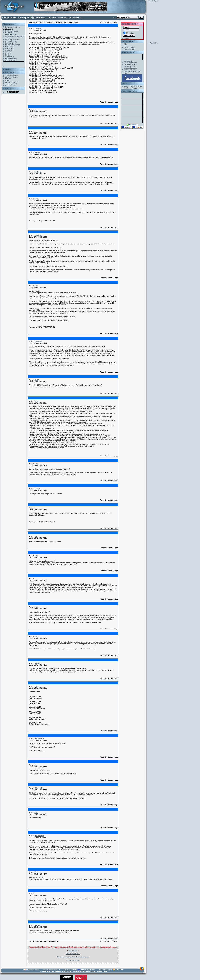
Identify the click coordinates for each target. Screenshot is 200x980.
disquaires (15, 82)
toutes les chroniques (13, 27)
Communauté (128, 52)
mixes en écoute (130, 48)
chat (126, 73)
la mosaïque (10, 57)
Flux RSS (120, 970)
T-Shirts (53, 18)
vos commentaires (130, 63)
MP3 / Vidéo (127, 41)
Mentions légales (88, 970)
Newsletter (63, 18)
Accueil (6, 18)
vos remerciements (131, 65)
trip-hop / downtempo (13, 45)
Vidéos (126, 46)
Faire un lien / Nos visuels (133, 86)
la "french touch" (11, 43)
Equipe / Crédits (70, 970)
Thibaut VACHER (80, 971)
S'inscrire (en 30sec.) (73, 954)
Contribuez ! (40, 18)
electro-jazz (9, 48)
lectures (12, 86)
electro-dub (9, 47)
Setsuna (37, 872)
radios (7, 82)
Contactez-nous (33, 970)
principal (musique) (131, 68)
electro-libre (9, 50)
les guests (9, 53)
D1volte (37, 401)
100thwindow (39, 739)
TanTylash (38, 172)
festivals (8, 79)
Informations (9, 73)
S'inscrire (75, 18)
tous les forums (129, 66)
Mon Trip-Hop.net (130, 24)
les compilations (11, 41)
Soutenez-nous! (105, 970)
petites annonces (130, 70)
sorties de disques (12, 75)
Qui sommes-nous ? (51, 970)
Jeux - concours (129, 91)
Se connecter (73, 950)
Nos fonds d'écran (130, 88)
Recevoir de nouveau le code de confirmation (73, 957)
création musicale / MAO (133, 71)
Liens (124, 84)
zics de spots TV (11, 84)
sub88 (100, 971)
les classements (11, 60)
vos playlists (128, 61)
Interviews (8, 69)
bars (7, 86)
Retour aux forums (73, 960)
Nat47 (37, 380)
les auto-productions (12, 40)
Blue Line (38, 489)
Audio (36, 110)
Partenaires (8, 88)
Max (36, 536)
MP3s (126, 44)
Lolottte (37, 153)
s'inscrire (127, 38)
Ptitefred (37, 686)
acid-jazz (8, 52)
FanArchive (39, 29)
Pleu (36, 199)
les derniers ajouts (12, 31)
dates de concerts (11, 77)
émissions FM (129, 49)
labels (7, 80)
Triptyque (38, 925)
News (14, 18)
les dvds (8, 55)
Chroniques (24, 18)
